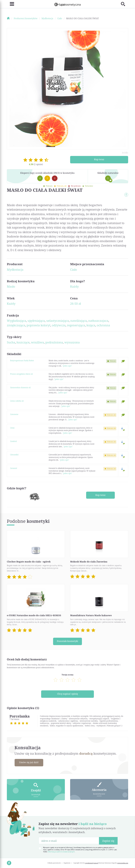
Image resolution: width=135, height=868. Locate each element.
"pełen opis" (67, 366)
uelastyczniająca (58, 321)
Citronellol (14, 455)
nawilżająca (79, 321)
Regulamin (67, 862)
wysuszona (72, 342)
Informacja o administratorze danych (61, 851)
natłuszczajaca (98, 321)
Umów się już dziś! (29, 762)
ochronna (103, 325)
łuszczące (23, 342)
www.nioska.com (123, 862)
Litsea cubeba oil (17, 401)
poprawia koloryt (39, 325)
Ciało (74, 270)
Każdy (74, 286)
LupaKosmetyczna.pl (92, 862)
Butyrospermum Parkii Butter (22, 361)
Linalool (13, 441)
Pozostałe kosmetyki (67, 641)
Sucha (11, 342)
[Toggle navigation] (10, 4)
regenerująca (76, 325)
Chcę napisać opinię (68, 694)
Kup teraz (99, 159)
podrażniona (54, 342)
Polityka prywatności (54, 862)
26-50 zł (75, 304)
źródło (125, 153)
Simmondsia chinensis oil (20, 387)
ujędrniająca (36, 321)
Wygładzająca (16, 321)
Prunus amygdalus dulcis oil (21, 374)
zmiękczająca (16, 325)
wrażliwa (37, 342)
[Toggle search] (125, 4)
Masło (11, 286)
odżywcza (59, 325)
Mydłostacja (15, 270)
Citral (12, 428)
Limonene (14, 414)
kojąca (91, 325)
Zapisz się (108, 840)
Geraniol (14, 468)
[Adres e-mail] (69, 840)
